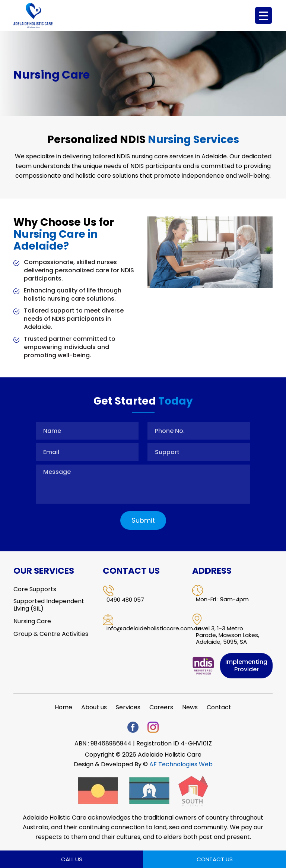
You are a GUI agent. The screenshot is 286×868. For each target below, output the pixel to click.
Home (63, 707)
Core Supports (35, 589)
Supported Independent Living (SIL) (49, 605)
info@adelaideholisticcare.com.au (154, 628)
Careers (161, 707)
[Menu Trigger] (263, 15)
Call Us (72, 859)
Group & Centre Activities (51, 634)
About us (94, 707)
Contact (219, 707)
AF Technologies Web (181, 764)
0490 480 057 (125, 600)
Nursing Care (32, 621)
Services (128, 707)
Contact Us (215, 859)
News (190, 707)
